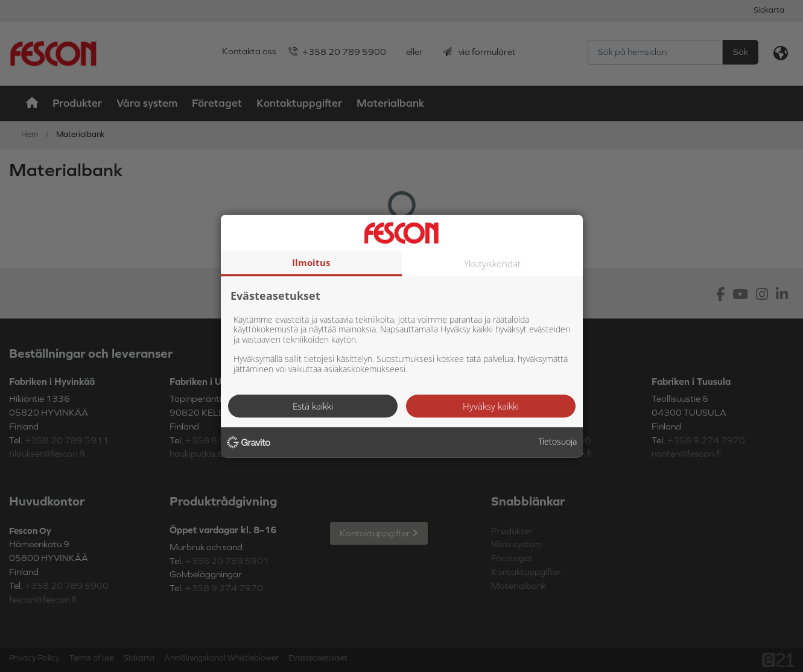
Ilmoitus (311, 262)
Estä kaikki (313, 406)
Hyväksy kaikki (491, 406)
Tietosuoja (557, 442)
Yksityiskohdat (492, 264)
